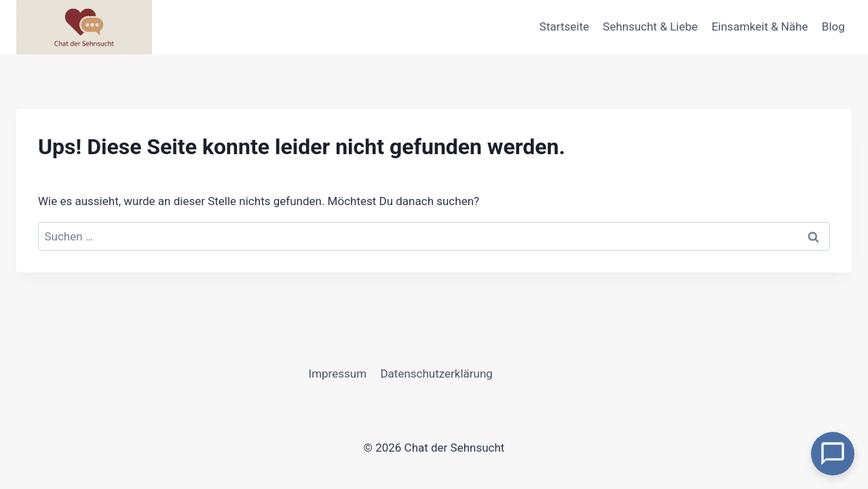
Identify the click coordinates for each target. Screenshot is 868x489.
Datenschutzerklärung (436, 374)
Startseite (564, 26)
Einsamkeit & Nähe (759, 26)
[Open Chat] (833, 454)
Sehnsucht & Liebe (650, 26)
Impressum (338, 374)
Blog (833, 26)
